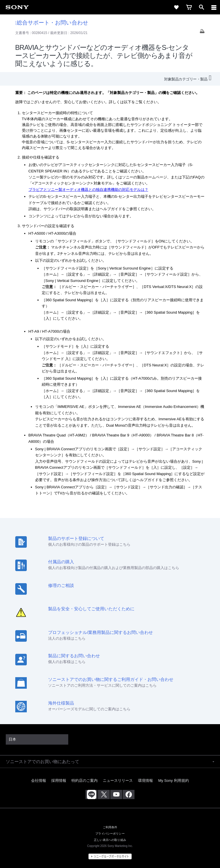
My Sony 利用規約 (173, 781)
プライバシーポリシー (110, 833)
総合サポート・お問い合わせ (52, 23)
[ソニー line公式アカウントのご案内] (91, 794)
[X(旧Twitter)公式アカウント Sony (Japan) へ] (104, 794)
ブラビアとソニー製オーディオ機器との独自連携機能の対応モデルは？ (88, 190)
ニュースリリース (118, 781)
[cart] (189, 7)
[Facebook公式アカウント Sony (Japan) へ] (129, 794)
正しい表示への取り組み (110, 840)
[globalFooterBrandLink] (110, 856)
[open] (202, 7)
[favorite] (176, 7)
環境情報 (145, 781)
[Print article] (202, 33)
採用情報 (59, 781)
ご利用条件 (110, 827)
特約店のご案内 (85, 781)
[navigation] (214, 7)
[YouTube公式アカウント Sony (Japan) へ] (116, 794)
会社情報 (39, 781)
